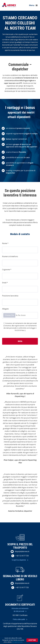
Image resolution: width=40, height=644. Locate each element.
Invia (20, 341)
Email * (5, 283)
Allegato (5, 309)
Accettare (32, 640)
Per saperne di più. (17, 642)
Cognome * (7, 270)
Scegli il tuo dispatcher (19, 560)
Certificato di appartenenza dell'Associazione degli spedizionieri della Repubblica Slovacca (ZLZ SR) (20, 626)
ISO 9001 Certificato (20, 615)
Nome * (5, 243)
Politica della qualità (19, 619)
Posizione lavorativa (10, 296)
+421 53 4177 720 (22, 556)
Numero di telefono (10, 256)
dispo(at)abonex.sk (22, 551)
